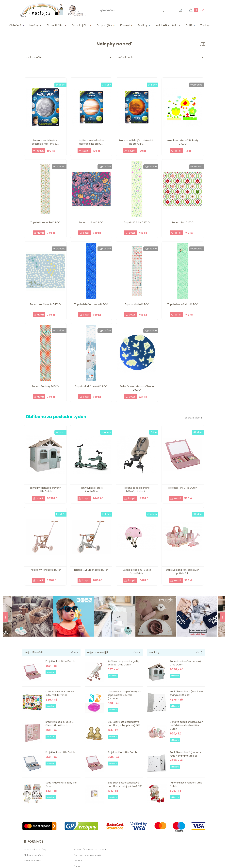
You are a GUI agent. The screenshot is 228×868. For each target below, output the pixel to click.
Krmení (125, 25)
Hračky (34, 25)
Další (189, 25)
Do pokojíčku (80, 25)
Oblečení (15, 25)
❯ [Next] (222, 617)
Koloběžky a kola (167, 25)
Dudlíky (143, 25)
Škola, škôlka (55, 25)
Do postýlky (104, 25)
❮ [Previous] (6, 617)
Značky (205, 25)
